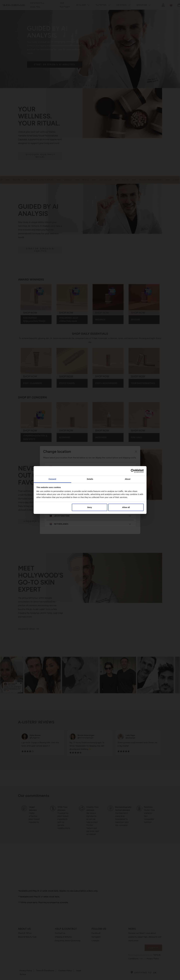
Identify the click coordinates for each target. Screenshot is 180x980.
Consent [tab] (52, 479)
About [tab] (128, 479)
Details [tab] (90, 479)
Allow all (126, 507)
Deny (90, 507)
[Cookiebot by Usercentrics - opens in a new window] (133, 471)
